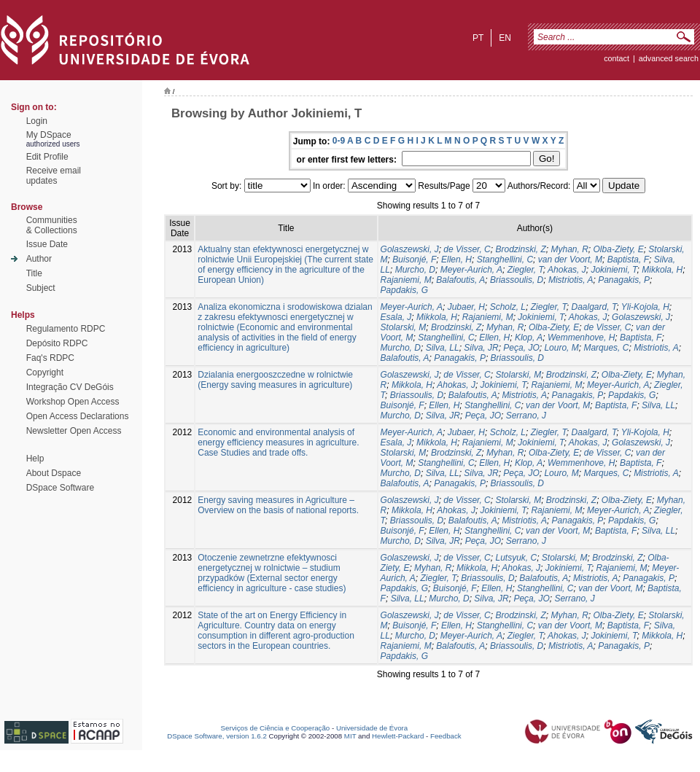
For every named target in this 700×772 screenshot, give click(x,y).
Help (35, 459)
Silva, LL (443, 348)
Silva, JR (481, 348)
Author (39, 259)
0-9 (339, 141)
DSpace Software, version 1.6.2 (217, 736)
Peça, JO (521, 348)
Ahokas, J (567, 270)
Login (37, 121)
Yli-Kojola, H (645, 307)
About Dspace (54, 473)
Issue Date (47, 244)
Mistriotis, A (571, 280)
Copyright (45, 373)
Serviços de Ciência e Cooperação (276, 728)
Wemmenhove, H (581, 338)
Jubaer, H (466, 307)
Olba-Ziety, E (619, 249)
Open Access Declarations (78, 416)
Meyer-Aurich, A (471, 270)
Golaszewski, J (410, 249)
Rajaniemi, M (406, 280)
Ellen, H (456, 260)
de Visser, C (467, 249)
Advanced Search (669, 58)
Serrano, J (526, 416)
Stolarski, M (404, 327)
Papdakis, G (404, 290)
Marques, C (606, 348)
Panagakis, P (624, 280)
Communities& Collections (52, 225)
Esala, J (396, 317)
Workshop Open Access (73, 402)
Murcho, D (415, 270)
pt (478, 38)
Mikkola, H (662, 270)
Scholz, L (508, 307)
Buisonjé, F (414, 260)
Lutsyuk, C (516, 558)
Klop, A (529, 338)
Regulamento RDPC (66, 329)
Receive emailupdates (54, 176)
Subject (41, 288)
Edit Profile (47, 157)
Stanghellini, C (505, 260)
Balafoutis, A (460, 280)
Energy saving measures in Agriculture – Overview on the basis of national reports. (278, 505)
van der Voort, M (570, 260)
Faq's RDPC (50, 358)
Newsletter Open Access (74, 431)
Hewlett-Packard (398, 736)
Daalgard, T (594, 307)
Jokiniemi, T (614, 270)
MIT (350, 736)
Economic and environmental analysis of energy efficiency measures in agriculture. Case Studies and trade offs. (278, 442)
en (505, 38)
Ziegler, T (525, 270)
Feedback (446, 736)
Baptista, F (628, 260)
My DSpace (49, 135)
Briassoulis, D (517, 280)
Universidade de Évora (372, 728)
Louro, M (561, 348)
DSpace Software (60, 488)
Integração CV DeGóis (70, 387)
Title (34, 273)
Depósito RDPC (57, 343)
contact (617, 58)
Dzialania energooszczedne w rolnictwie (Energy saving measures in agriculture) (275, 380)
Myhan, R (570, 249)
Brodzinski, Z (520, 249)
